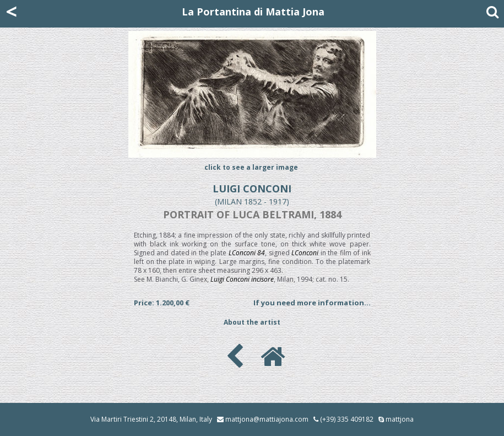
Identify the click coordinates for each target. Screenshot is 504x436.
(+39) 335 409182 (343, 419)
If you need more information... (312, 303)
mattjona (400, 419)
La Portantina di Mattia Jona (253, 12)
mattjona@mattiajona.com (267, 419)
